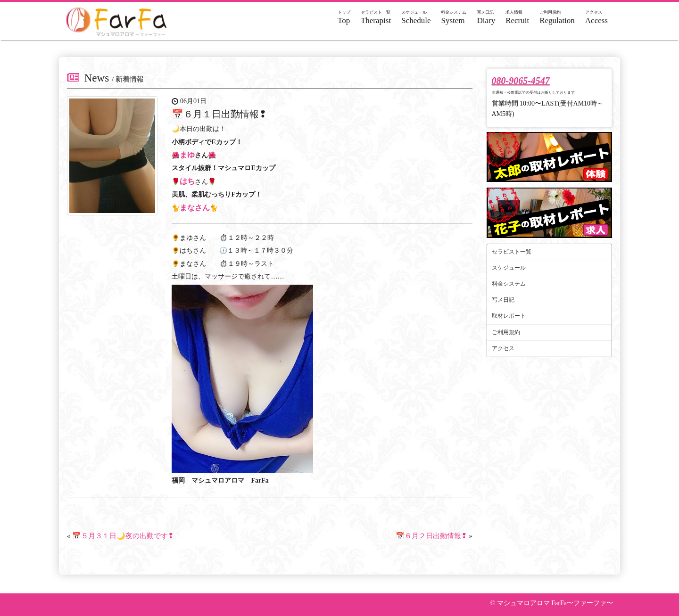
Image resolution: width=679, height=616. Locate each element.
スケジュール (509, 268)
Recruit (517, 17)
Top (344, 17)
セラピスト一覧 (512, 252)
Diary (486, 17)
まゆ (187, 155)
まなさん (195, 208)
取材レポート (509, 316)
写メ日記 (503, 300)
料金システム (509, 284)
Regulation (557, 17)
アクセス (503, 348)
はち (187, 181)
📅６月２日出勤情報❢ (431, 536)
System (454, 17)
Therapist (376, 17)
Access (596, 17)
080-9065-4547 (521, 81)
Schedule (416, 17)
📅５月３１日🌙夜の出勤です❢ (123, 536)
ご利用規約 (506, 332)
